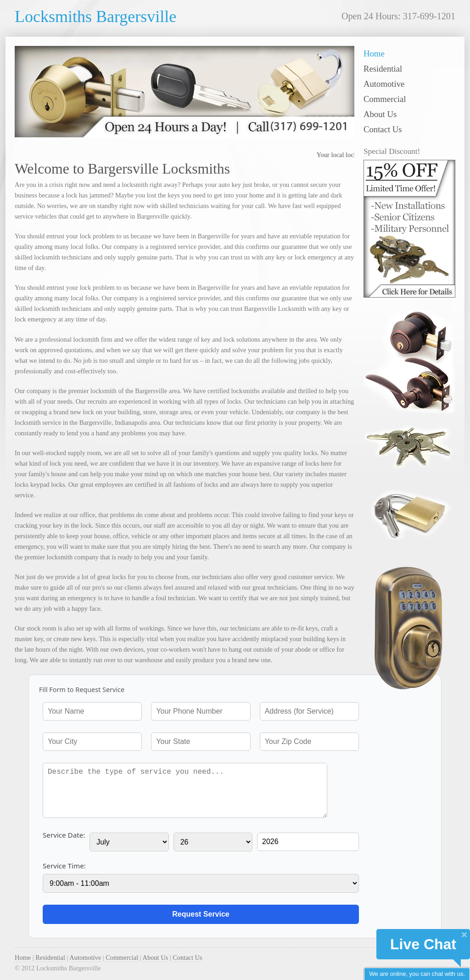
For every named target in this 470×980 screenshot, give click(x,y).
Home (374, 54)
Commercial (385, 99)
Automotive (384, 84)
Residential (383, 69)
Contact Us (383, 129)
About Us (380, 114)
